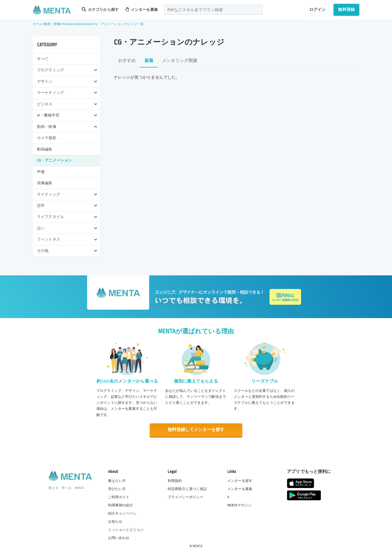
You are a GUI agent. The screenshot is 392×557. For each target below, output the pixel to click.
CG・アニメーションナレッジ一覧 (119, 24)
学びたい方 (117, 488)
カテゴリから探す (100, 9)
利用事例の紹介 (121, 505)
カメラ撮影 (47, 138)
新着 (149, 61)
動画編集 (45, 149)
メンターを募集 (142, 9)
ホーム (38, 24)
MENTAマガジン (239, 505)
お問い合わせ (119, 538)
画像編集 (45, 183)
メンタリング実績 (180, 61)
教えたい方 (117, 480)
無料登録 (346, 10)
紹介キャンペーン (122, 513)
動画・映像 (52, 24)
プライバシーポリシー (186, 497)
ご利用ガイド (119, 497)
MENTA (197, 546)
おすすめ (127, 61)
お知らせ (115, 521)
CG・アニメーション (54, 160)
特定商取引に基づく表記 (187, 488)
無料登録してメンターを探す (196, 430)
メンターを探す (240, 480)
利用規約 (175, 480)
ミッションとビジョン (126, 530)
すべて (43, 59)
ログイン (318, 10)
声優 (41, 172)
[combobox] (213, 10)
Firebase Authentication (77, 24)
